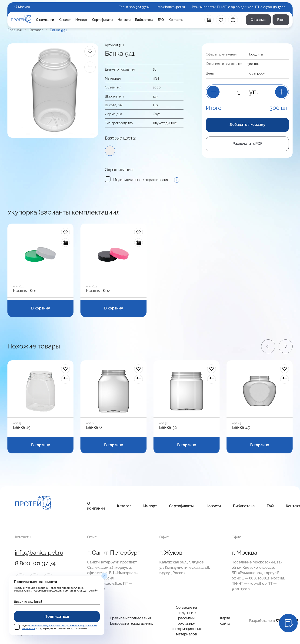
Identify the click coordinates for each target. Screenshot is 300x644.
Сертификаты (103, 20)
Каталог (65, 20)
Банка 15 (22, 427)
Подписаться (57, 616)
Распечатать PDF (247, 144)
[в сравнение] (90, 67)
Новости (124, 20)
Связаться (258, 20)
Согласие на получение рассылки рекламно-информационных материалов (186, 621)
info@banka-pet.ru (171, 7)
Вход (281, 20)
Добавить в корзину (247, 125)
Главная (15, 30)
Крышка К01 (25, 291)
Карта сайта (225, 621)
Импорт (81, 20)
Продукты (255, 54)
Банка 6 (94, 427)
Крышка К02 (98, 291)
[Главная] (33, 503)
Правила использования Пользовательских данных (131, 621)
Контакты (176, 20)
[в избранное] (90, 51)
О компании (45, 20)
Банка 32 (168, 427)
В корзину (41, 308)
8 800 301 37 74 (138, 7)
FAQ (161, 20)
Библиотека (144, 20)
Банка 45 (241, 427)
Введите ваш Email (28, 602)
